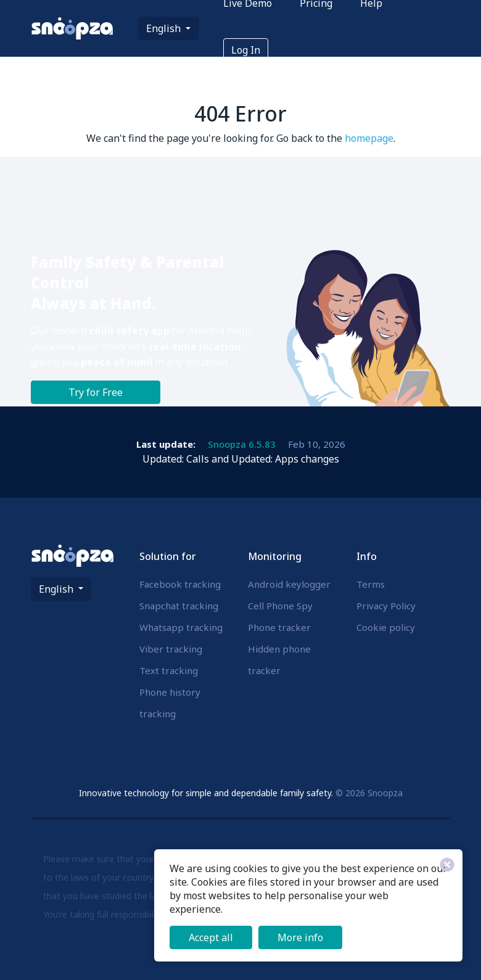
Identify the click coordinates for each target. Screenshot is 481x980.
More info (300, 937)
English (165, 28)
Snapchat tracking (179, 606)
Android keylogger (289, 584)
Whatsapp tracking (181, 627)
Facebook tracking (180, 584)
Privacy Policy (386, 606)
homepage (369, 138)
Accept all (211, 937)
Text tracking (169, 670)
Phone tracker (279, 627)
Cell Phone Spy (280, 606)
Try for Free (96, 392)
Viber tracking (171, 649)
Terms (371, 584)
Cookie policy (386, 627)
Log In (246, 50)
